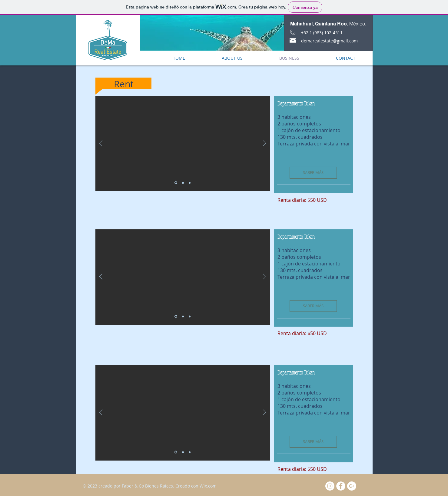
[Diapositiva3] (190, 183)
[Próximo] (264, 144)
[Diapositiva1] (176, 183)
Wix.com (208, 486)
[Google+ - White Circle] (352, 486)
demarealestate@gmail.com (329, 41)
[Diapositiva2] (183, 183)
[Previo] (101, 144)
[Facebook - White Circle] (341, 486)
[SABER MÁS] (313, 173)
